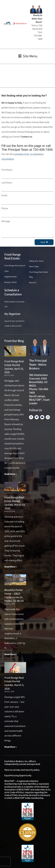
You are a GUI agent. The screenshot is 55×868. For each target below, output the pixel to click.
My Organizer (12, 314)
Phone (5, 208)
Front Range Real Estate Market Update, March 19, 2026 (15, 503)
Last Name (7, 183)
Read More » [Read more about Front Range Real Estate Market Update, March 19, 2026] (11, 567)
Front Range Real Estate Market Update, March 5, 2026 (14, 683)
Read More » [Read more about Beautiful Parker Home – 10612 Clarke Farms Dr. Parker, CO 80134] (11, 654)
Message (6, 221)
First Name (7, 170)
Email (4, 195)
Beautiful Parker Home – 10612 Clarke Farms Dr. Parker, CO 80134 (14, 595)
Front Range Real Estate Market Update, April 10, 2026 (14, 367)
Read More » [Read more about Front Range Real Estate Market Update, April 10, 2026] (11, 474)
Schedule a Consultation (13, 292)
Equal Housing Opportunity (18, 775)
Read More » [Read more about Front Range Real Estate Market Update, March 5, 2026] (11, 747)
